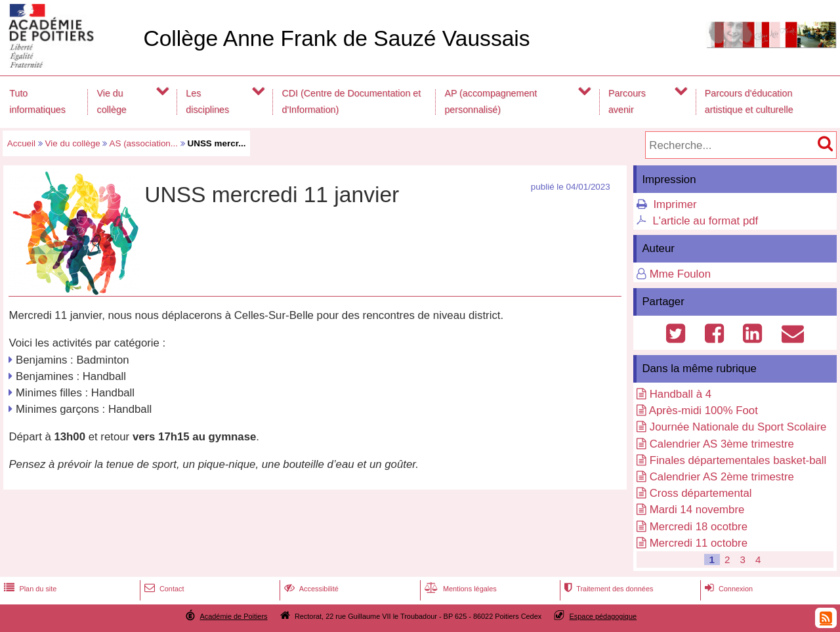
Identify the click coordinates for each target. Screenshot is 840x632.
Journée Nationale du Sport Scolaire (738, 427)
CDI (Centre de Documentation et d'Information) (352, 101)
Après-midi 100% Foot (703, 411)
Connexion (727, 589)
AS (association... (143, 143)
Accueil (21, 143)
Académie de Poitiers (233, 616)
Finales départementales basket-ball (738, 460)
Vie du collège (112, 101)
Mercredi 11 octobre (699, 543)
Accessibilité (310, 589)
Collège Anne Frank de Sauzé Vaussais (336, 38)
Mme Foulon (680, 274)
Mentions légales (459, 589)
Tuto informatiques (37, 101)
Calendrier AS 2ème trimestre (722, 477)
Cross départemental (701, 493)
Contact (163, 589)
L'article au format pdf (705, 221)
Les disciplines (207, 101)
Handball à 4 (681, 394)
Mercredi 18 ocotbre (699, 527)
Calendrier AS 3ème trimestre (722, 444)
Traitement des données (607, 589)
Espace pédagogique (603, 616)
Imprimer (675, 204)
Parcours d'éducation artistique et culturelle (749, 101)
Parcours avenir (627, 101)
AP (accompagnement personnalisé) (491, 101)
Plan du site (29, 589)
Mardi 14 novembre (697, 510)
